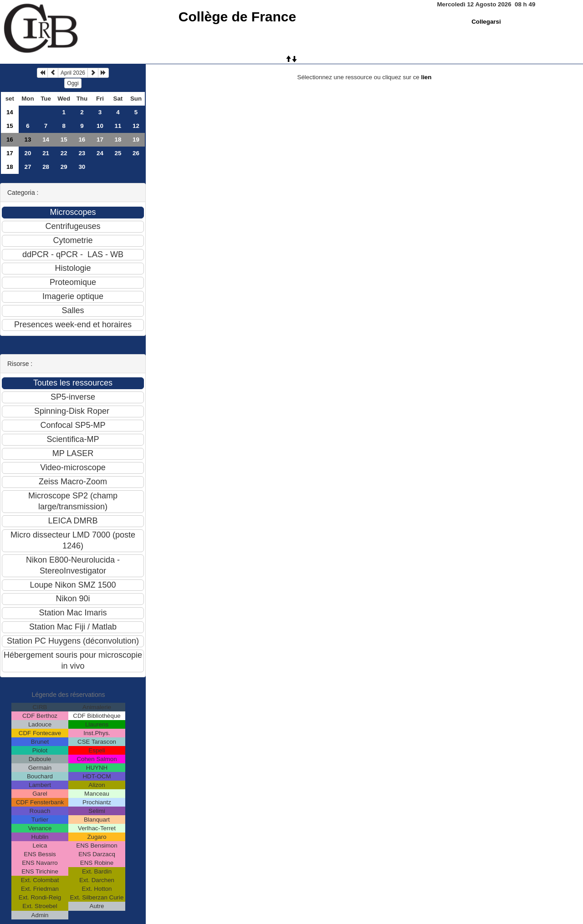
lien (426, 77)
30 (82, 167)
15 (10, 126)
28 (46, 167)
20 (28, 153)
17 (100, 140)
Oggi (73, 83)
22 (64, 153)
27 (28, 167)
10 (100, 126)
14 (10, 112)
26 (136, 153)
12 (136, 126)
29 (64, 167)
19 (136, 140)
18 (118, 140)
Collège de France (237, 17)
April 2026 (73, 73)
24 (100, 153)
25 (118, 153)
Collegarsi (486, 22)
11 (118, 126)
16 (10, 140)
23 (82, 153)
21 (46, 153)
